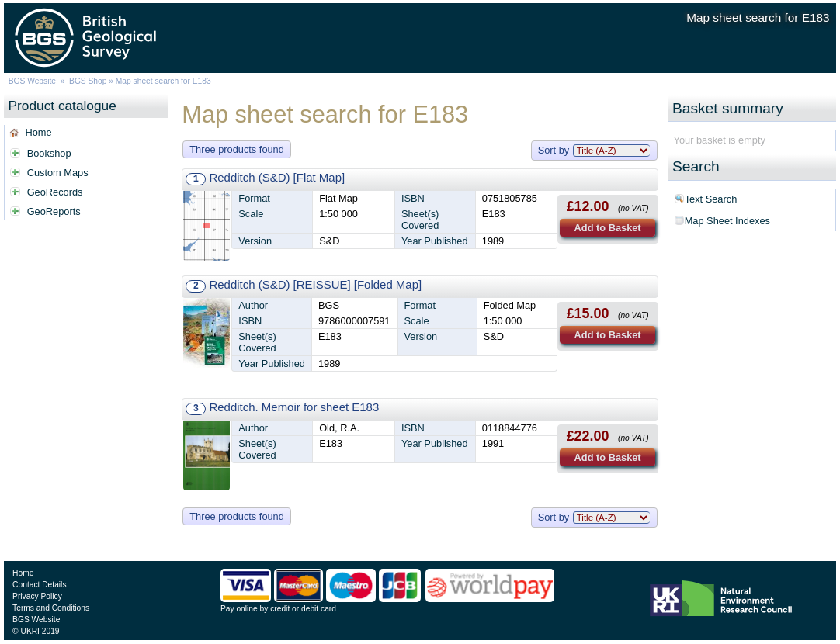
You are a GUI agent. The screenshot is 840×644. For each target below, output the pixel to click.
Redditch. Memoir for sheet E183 (294, 407)
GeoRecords (55, 192)
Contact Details (39, 585)
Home (38, 132)
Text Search (711, 199)
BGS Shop (88, 81)
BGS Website (32, 81)
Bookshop (49, 153)
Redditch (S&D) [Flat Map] (277, 177)
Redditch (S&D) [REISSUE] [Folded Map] (315, 284)
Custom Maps (58, 173)
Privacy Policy (37, 596)
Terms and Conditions (51, 608)
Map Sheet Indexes (727, 221)
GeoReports (54, 211)
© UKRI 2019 (36, 631)
